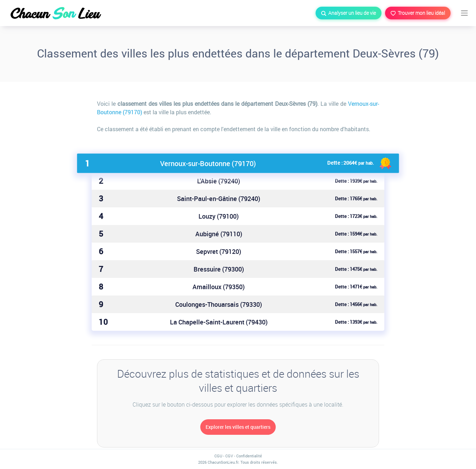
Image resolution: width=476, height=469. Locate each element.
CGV (229, 456)
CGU (218, 456)
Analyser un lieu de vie (349, 13)
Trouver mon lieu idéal (418, 13)
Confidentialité (249, 456)
